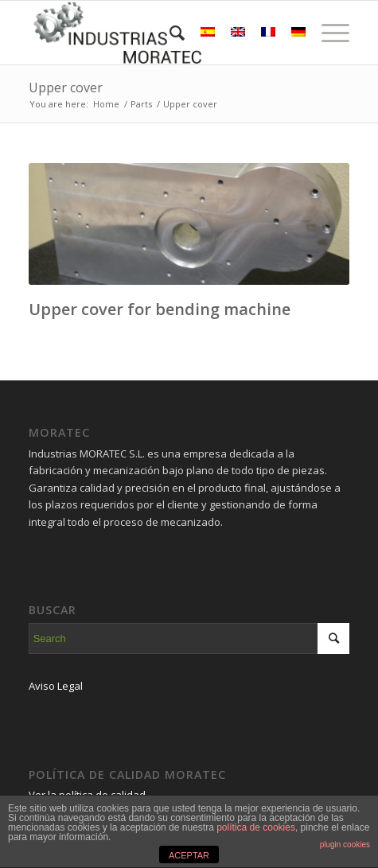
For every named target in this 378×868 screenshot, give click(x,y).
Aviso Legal (56, 686)
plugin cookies (345, 845)
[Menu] (327, 33)
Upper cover (66, 88)
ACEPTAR (189, 855)
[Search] (169, 33)
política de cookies (256, 827)
